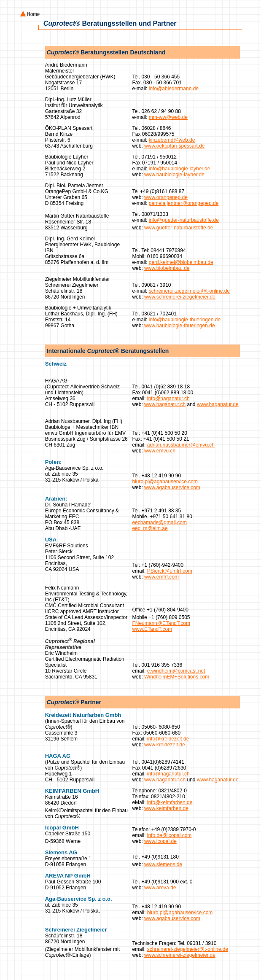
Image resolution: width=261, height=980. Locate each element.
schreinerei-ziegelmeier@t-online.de (189, 291)
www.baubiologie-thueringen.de (179, 326)
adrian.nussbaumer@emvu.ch (181, 445)
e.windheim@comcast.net (176, 671)
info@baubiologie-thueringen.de (185, 320)
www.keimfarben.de (166, 808)
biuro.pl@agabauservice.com (165, 482)
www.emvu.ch (160, 451)
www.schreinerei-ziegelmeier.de (180, 297)
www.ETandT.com (152, 629)
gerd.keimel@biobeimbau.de (181, 262)
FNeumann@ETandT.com (161, 623)
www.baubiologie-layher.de (174, 175)
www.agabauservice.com (172, 487)
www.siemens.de (163, 864)
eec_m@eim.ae (150, 528)
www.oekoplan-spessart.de (174, 146)
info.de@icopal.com (170, 835)
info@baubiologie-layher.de (180, 169)
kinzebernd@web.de (172, 140)
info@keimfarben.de (170, 802)
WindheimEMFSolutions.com (177, 677)
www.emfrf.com (161, 577)
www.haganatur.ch (165, 404)
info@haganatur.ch (168, 398)
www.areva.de (160, 888)
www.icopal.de (160, 841)
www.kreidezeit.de (165, 745)
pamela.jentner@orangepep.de (184, 203)
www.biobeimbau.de (167, 268)
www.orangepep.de (166, 197)
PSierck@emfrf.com (170, 571)
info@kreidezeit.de (168, 739)
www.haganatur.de (218, 404)
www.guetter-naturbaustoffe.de (179, 228)
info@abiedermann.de (174, 89)
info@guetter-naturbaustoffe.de (184, 220)
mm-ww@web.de (168, 117)
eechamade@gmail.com (159, 522)
